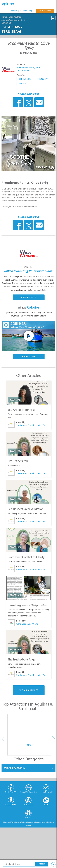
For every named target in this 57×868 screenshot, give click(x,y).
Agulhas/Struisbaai (10, 20)
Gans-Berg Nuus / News (27, 624)
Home (4, 17)
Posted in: (21, 75)
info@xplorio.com (27, 822)
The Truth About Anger (22, 659)
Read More (29, 356)
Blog (23, 20)
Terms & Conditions (48, 822)
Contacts (14, 11)
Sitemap (29, 825)
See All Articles (29, 690)
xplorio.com (37, 822)
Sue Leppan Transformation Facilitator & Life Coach (31, 425)
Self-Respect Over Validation (26, 509)
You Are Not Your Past (21, 410)
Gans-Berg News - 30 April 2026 (27, 605)
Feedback (23, 11)
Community (7, 23)
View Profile (28, 297)
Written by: (29, 267)
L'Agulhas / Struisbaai (12, 29)
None (30, 745)
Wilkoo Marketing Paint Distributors (29, 69)
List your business (45, 11)
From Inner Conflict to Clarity (26, 557)
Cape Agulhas (15, 17)
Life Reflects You (18, 461)
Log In (31, 11)
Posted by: (21, 64)
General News (25, 79)
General (23, 84)
